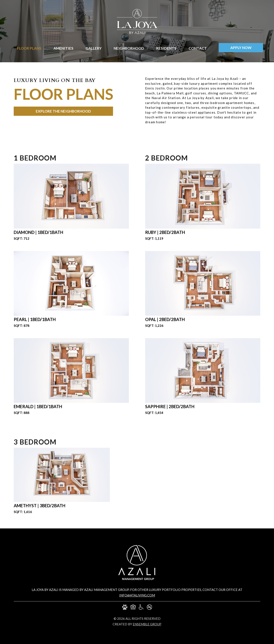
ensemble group (147, 624)
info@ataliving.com (137, 595)
